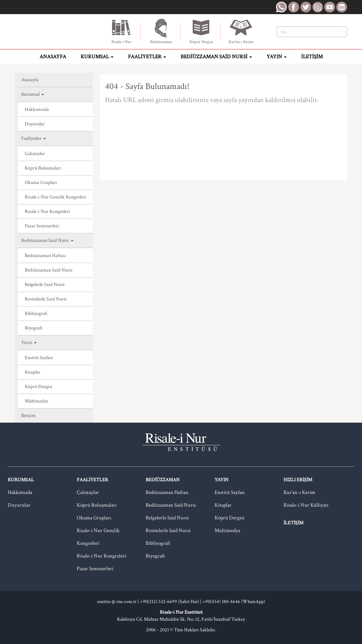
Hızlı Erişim (298, 480)
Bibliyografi (36, 314)
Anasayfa (53, 57)
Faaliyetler (147, 57)
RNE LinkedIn (341, 7)
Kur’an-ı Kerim (299, 492)
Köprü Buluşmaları (43, 168)
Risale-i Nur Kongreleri (47, 211)
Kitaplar (33, 372)
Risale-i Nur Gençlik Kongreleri (56, 197)
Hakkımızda (37, 109)
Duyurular (35, 124)
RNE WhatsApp (281, 7)
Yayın (277, 57)
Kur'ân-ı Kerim (241, 31)
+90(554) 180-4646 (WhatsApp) (234, 602)
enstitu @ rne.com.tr (117, 602)
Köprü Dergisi (201, 31)
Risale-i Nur (121, 31)
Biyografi (34, 328)
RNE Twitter (305, 7)
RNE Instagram (317, 7)
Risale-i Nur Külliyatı (306, 505)
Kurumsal (97, 57)
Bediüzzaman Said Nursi (216, 57)
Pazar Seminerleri (42, 226)
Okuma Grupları (41, 183)
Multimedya (36, 401)
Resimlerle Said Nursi (46, 299)
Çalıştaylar (35, 154)
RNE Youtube (329, 7)
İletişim (312, 57)
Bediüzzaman (161, 31)
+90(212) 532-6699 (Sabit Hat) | (171, 602)
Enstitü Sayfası (39, 358)
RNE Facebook (293, 7)
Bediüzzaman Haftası (45, 256)
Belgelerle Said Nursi (45, 285)
